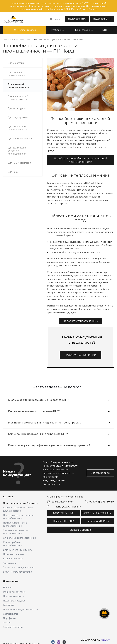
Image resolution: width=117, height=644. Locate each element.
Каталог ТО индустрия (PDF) (98, 513)
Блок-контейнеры (13, 559)
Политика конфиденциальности (21, 609)
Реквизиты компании (15, 592)
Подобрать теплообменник (81, 321)
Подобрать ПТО (77, 19)
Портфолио (9, 618)
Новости (8, 588)
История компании (13, 596)
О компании (11, 581)
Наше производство (14, 601)
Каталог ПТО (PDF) (64, 513)
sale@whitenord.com (63, 502)
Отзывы (7, 623)
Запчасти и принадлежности (19, 567)
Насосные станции (13, 554)
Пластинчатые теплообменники (21, 503)
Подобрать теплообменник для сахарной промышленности (81, 160)
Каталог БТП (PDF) (64, 521)
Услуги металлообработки (17, 572)
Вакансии (8, 605)
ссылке (80, 299)
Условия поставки (13, 627)
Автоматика (9, 563)
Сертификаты (10, 614)
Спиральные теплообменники (19, 538)
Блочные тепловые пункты (18, 550)
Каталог (8, 497)
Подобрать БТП (102, 19)
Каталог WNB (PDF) (98, 521)
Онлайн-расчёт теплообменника (65, 497)
